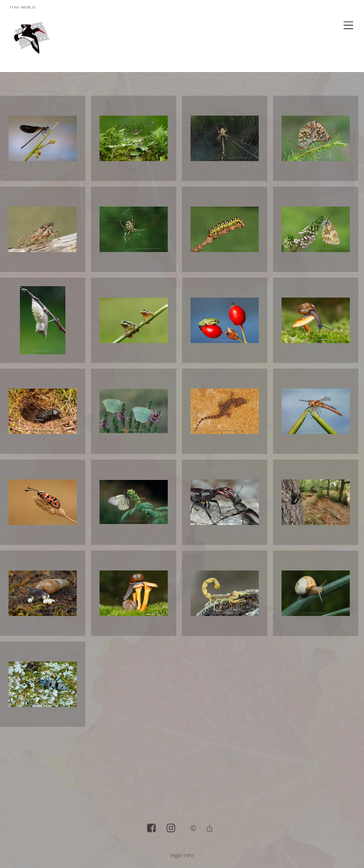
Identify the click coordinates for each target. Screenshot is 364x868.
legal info (182, 855)
